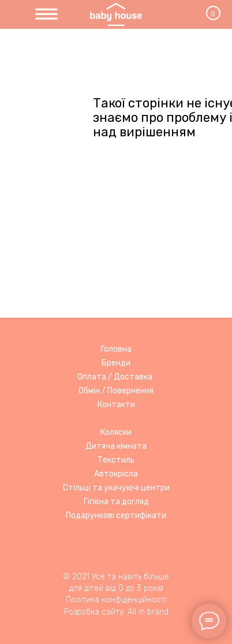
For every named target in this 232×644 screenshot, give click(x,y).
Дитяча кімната (116, 446)
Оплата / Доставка (115, 377)
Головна (116, 349)
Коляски (116, 432)
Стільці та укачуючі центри (116, 488)
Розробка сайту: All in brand (116, 612)
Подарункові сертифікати (116, 515)
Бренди (116, 363)
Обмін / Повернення (116, 391)
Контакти (116, 405)
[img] (46, 15)
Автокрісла (116, 474)
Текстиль (116, 460)
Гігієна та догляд (116, 502)
